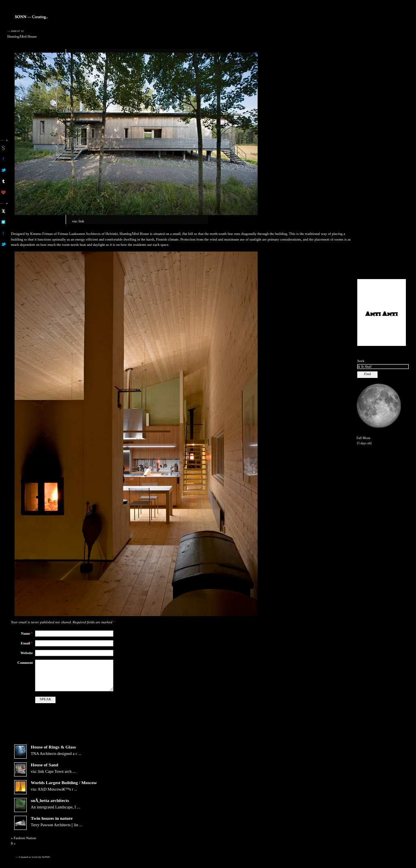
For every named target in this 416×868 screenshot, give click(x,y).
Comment (25, 663)
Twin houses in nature (52, 818)
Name (27, 633)
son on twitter (3, 170)
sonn (3, 148)
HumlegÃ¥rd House (22, 36)
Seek (361, 361)
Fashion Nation (25, 838)
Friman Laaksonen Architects (79, 234)
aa (3, 211)
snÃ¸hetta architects (50, 800)
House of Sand (45, 765)
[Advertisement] (382, 150)
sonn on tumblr (3, 181)
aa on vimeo (3, 222)
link (81, 221)
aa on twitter (3, 244)
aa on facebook (3, 233)
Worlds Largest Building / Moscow (64, 783)
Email (27, 643)
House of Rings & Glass (53, 747)
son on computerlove (3, 192)
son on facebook (3, 159)
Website (27, 653)
